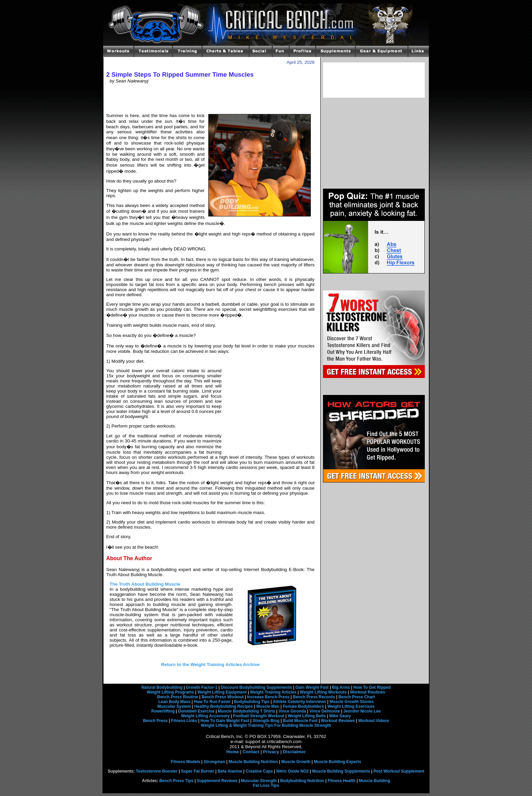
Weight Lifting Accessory (205, 716)
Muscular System (174, 706)
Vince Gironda (292, 711)
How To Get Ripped (372, 687)
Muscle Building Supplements (341, 771)
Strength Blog (266, 721)
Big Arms (341, 687)
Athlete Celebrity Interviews (299, 702)
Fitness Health (342, 781)
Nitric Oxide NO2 (293, 771)
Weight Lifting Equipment (222, 692)
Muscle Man (268, 706)
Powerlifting (163, 711)
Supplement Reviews (217, 781)
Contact (251, 752)
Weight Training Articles (273, 692)
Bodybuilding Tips (252, 702)
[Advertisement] (210, 98)
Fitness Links (184, 721)
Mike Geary (340, 716)
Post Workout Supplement (399, 771)
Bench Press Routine (178, 697)
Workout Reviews (338, 721)
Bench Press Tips (177, 781)
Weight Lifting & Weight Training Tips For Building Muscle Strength (266, 725)
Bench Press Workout (223, 697)
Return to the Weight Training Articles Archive (211, 665)
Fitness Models (186, 762)
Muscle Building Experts (337, 762)
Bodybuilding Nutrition (302, 781)
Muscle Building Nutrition (253, 762)
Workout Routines (368, 692)
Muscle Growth (296, 762)
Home (233, 752)
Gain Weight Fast (312, 687)
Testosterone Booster (157, 771)
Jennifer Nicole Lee (362, 711)
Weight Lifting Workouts (323, 692)
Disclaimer (294, 752)
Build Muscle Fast (300, 721)
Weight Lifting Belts (307, 716)
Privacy (271, 752)
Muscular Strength (259, 781)
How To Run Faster (212, 702)
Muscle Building (375, 781)
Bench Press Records (314, 697)
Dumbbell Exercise (196, 711)
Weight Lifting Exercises (351, 706)
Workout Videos (374, 721)
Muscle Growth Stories (351, 702)
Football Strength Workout (259, 716)
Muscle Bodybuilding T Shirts (246, 711)
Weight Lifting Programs (170, 692)
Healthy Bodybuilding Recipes (224, 706)
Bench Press (155, 721)
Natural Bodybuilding (162, 687)
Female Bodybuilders (303, 706)
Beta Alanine (230, 771)
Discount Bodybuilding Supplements (256, 687)
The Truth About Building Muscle (145, 584)
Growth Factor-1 (202, 687)
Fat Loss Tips (266, 785)
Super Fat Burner (197, 771)
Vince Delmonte (325, 711)
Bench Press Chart (356, 697)
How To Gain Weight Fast (225, 721)
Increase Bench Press (269, 697)
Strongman (214, 762)
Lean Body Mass (175, 702)
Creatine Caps (259, 771)
